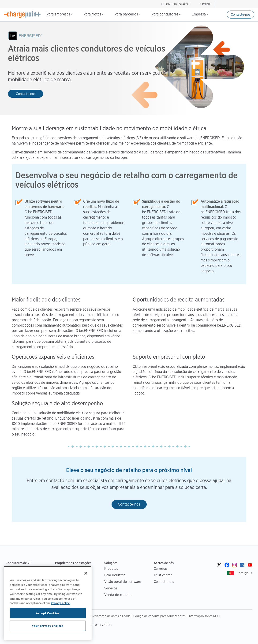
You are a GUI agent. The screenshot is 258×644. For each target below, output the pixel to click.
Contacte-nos (241, 15)
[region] (48, 603)
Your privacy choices (48, 626)
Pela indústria (115, 575)
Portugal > (244, 573)
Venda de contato (118, 595)
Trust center (163, 575)
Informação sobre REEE (205, 616)
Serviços (111, 588)
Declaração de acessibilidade (111, 616)
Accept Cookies (48, 613)
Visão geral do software (123, 582)
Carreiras (161, 568)
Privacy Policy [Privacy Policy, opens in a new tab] (60, 603)
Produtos (111, 568)
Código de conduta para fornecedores (159, 616)
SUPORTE (205, 4)
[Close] (86, 573)
